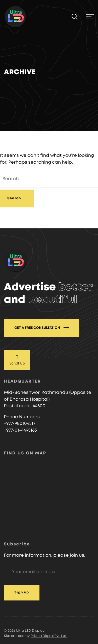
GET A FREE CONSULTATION (42, 328)
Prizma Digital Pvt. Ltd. (49, 636)
